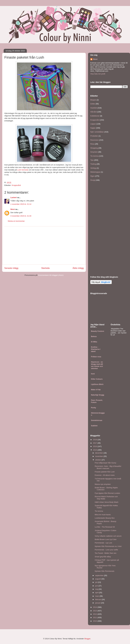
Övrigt (93, 180)
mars (97, 596)
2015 (95, 450)
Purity (94, 408)
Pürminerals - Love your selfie (106, 550)
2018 (95, 440)
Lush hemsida (23, 170)
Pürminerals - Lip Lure (103, 543)
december (99, 453)
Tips (92, 160)
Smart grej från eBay (103, 557)
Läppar (93, 124)
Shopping (94, 148)
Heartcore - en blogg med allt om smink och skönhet (97, 365)
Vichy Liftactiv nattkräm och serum (108, 536)
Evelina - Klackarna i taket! (96, 349)
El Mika (94, 342)
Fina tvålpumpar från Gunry (105, 463)
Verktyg (93, 168)
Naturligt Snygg (98, 395)
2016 (95, 446)
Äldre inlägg (78, 268)
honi (93, 374)
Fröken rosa (96, 357)
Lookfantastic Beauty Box (105, 518)
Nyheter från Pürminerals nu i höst (108, 546)
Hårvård (93, 112)
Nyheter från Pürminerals (104, 571)
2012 (95, 614)
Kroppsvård (16, 185)
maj (97, 589)
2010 (95, 621)
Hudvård (94, 108)
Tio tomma (94, 156)
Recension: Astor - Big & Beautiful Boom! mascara (108, 467)
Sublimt (94, 426)
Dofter (93, 104)
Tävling (93, 164)
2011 (95, 617)
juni (97, 586)
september (100, 575)
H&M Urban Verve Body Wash (106, 502)
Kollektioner (95, 116)
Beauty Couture (98, 331)
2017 (95, 443)
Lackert (14, 197)
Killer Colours (97, 379)
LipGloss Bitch (97, 384)
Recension (94, 140)
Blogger (87, 639)
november (99, 456)
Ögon (92, 176)
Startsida (45, 268)
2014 (95, 607)
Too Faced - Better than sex (105, 553)
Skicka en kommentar (16, 221)
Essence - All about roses (105, 475)
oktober (98, 460)
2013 (95, 611)
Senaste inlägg (11, 268)
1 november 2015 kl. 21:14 (21, 204)
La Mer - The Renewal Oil (105, 527)
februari (98, 599)
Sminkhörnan (97, 420)
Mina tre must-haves (103, 515)
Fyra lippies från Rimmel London (107, 493)
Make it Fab (96, 390)
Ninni (13, 209)
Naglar (93, 128)
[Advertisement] (44, 245)
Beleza (94, 336)
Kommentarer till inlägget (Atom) (51, 275)
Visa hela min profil (98, 74)
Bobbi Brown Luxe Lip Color (106, 539)
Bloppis (93, 100)
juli (97, 582)
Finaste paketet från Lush (105, 472)
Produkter (94, 136)
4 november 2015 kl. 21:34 (21, 216)
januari (98, 603)
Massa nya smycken (103, 484)
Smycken (94, 152)
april (97, 593)
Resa (92, 144)
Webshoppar (95, 172)
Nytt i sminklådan (97, 132)
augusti (98, 579)
